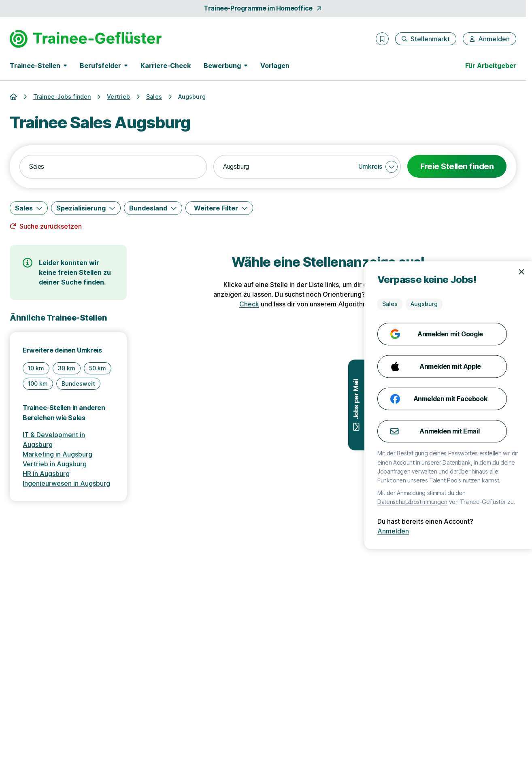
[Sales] (29, 208)
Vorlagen (275, 66)
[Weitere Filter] (219, 208)
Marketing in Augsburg (57, 454)
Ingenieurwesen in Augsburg (66, 483)
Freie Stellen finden (457, 166)
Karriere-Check (166, 66)
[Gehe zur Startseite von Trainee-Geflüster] (86, 39)
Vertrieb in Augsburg (55, 464)
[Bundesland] (153, 208)
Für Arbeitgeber (491, 66)
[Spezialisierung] (86, 208)
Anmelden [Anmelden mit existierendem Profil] (499, 531)
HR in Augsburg (46, 474)
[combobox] (113, 167)
